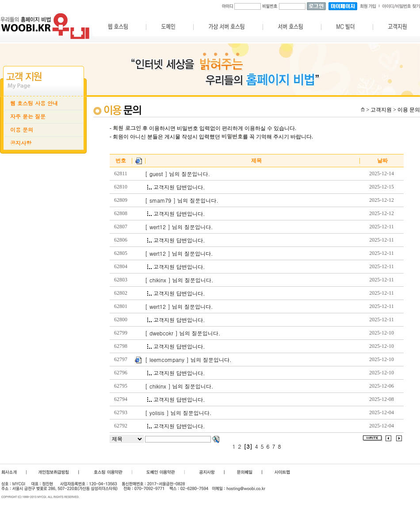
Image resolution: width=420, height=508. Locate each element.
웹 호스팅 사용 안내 (34, 103)
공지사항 (21, 143)
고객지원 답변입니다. (176, 187)
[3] (248, 446)
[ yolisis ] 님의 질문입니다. (178, 413)
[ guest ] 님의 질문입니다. (178, 174)
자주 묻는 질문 (28, 116)
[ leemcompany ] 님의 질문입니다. (188, 360)
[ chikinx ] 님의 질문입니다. (179, 280)
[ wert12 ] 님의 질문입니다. (179, 227)
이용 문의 (22, 130)
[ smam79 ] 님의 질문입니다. (182, 200)
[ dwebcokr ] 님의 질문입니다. (183, 333)
